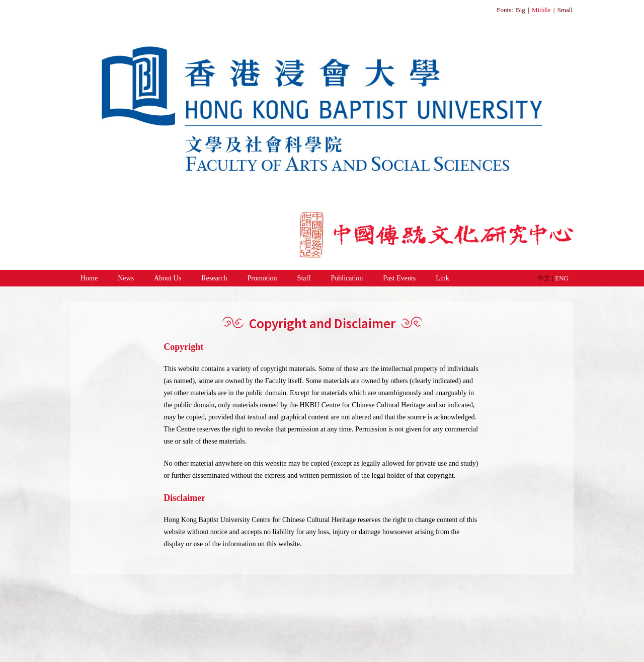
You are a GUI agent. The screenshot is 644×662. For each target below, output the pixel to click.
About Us (168, 278)
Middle (541, 10)
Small (565, 10)
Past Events (399, 278)
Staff (304, 278)
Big (520, 10)
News (126, 278)
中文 (545, 278)
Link (442, 278)
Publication (347, 278)
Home (89, 278)
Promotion (262, 278)
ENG (562, 278)
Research (214, 278)
